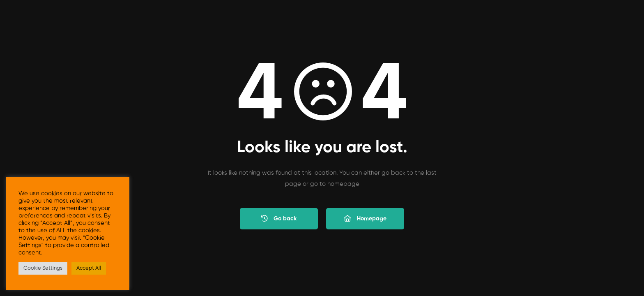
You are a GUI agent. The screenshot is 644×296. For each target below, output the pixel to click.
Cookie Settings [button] (43, 268)
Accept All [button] (89, 268)
